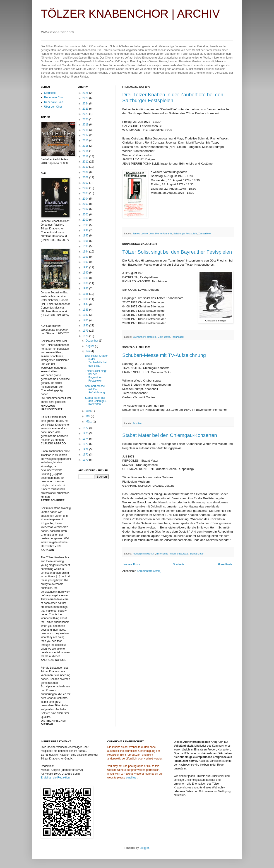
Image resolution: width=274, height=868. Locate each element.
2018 (86, 130)
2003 (86, 204)
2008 (86, 177)
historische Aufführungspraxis (172, 554)
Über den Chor (53, 107)
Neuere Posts (132, 564)
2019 (86, 125)
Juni (88, 411)
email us (131, 778)
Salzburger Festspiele (185, 234)
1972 (86, 449)
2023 (86, 109)
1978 (86, 336)
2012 (86, 156)
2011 (86, 162)
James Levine (140, 234)
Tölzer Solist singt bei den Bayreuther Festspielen (177, 252)
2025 (86, 98)
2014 (86, 151)
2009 (86, 172)
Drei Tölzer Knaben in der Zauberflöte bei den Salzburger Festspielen (173, 98)
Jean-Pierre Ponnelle (160, 234)
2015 (86, 146)
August (90, 346)
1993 (86, 257)
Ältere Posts (225, 564)
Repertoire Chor (54, 97)
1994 (86, 252)
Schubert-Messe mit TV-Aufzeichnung (164, 355)
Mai (88, 416)
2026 (86, 93)
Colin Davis (164, 337)
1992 (86, 262)
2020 (86, 119)
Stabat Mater (197, 554)
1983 (86, 310)
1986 (86, 294)
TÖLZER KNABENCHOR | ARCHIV (130, 14)
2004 (86, 199)
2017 (86, 135)
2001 (86, 215)
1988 (86, 283)
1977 (86, 428)
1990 (86, 273)
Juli (88, 351)
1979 (86, 331)
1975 (86, 433)
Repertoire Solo (54, 102)
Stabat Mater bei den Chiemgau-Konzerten (170, 435)
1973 (86, 444)
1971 (86, 455)
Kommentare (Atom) (149, 571)
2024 (86, 104)
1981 (86, 320)
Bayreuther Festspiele (145, 337)
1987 (86, 288)
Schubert (138, 423)
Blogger (144, 848)
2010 (86, 167)
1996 (86, 241)
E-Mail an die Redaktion (55, 778)
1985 (86, 299)
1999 (86, 225)
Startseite (179, 564)
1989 (86, 278)
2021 (86, 114)
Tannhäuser (178, 337)
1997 (86, 236)
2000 (86, 220)
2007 (86, 183)
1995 (86, 246)
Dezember (92, 341)
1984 (86, 304)
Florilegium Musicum (144, 554)
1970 (86, 460)
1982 (86, 315)
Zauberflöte (205, 234)
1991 (86, 267)
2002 (86, 209)
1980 (86, 325)
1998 (86, 230)
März (89, 422)
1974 (86, 439)
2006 (86, 188)
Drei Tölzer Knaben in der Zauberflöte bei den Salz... (97, 361)
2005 (86, 193)
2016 (86, 140)
